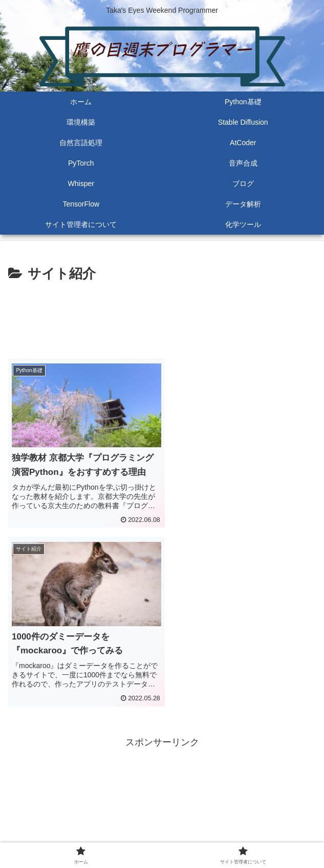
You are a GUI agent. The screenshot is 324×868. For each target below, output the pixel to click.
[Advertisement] (162, 316)
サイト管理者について (241, 835)
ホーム (83, 835)
